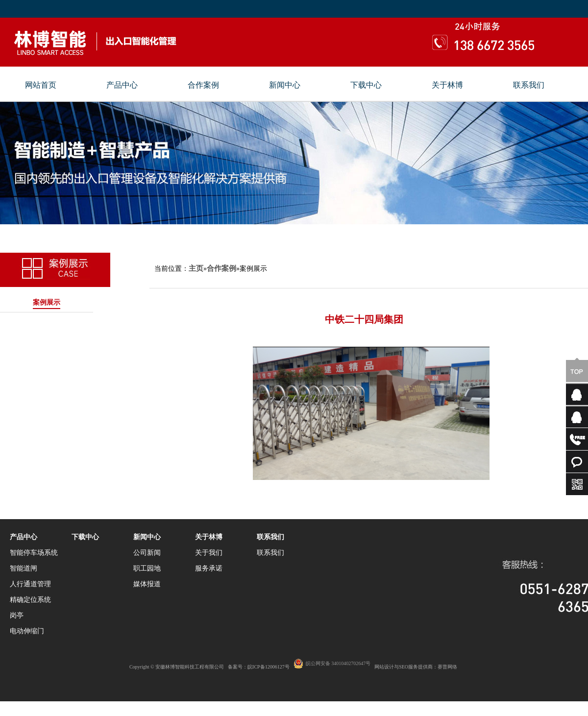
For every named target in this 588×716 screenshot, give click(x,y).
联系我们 (529, 85)
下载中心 (366, 85)
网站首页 (41, 85)
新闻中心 (285, 85)
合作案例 (203, 85)
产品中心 (122, 85)
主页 (196, 268)
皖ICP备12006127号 (269, 667)
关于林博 (447, 85)
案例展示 (47, 302)
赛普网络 (447, 667)
